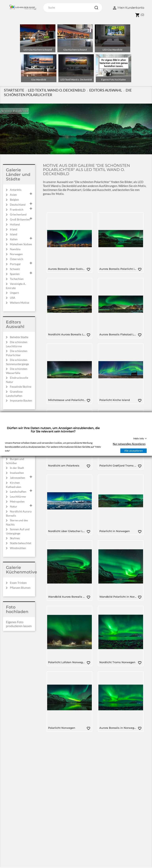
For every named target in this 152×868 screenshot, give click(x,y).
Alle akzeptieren (133, 451)
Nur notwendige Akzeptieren (129, 444)
